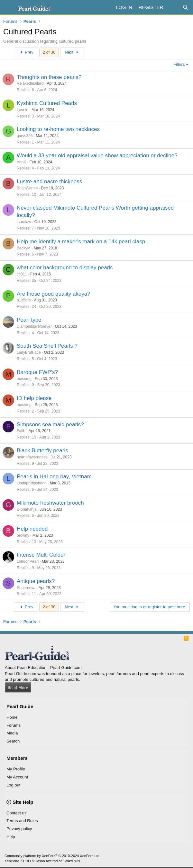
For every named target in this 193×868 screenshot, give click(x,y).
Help (11, 837)
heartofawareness (32, 457)
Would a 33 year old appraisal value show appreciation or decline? (97, 156)
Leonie (23, 110)
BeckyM (24, 248)
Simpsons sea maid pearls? (50, 425)
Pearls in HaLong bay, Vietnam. (55, 477)
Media (12, 733)
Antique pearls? (36, 581)
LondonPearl (28, 561)
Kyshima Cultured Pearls (47, 103)
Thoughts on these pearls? (49, 77)
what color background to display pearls (65, 268)
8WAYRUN (71, 861)
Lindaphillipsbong (32, 483)
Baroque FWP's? (37, 372)
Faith (21, 431)
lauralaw (24, 222)
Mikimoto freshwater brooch (50, 503)
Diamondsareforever (34, 326)
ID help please (34, 398)
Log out (13, 785)
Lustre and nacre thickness (49, 182)
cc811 (22, 274)
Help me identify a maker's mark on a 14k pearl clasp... (83, 242)
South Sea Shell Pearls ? (47, 346)
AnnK (21, 162)
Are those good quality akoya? (54, 294)
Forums (14, 725)
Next (72, 52)
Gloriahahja (27, 509)
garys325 (25, 136)
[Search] (185, 7)
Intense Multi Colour (41, 555)
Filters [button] (179, 64)
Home (12, 717)
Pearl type (29, 320)
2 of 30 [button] (49, 52)
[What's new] (173, 7)
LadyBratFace (29, 352)
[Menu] (9, 7)
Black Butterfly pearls (42, 451)
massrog (24, 379)
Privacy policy (19, 829)
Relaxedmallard (30, 83)
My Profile (16, 769)
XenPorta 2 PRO (18, 861)
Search (13, 741)
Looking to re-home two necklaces (58, 129)
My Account (17, 777)
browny (23, 535)
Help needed (32, 529)
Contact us (16, 813)
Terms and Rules (22, 821)
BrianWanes (27, 188)
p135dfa (24, 300)
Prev (26, 52)
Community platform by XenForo (52, 856)
